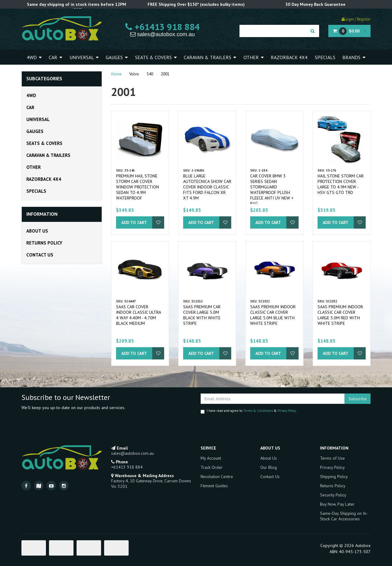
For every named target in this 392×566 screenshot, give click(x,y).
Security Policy (333, 495)
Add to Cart (134, 222)
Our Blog (269, 467)
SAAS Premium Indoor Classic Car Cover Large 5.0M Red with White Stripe (340, 315)
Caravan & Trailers (210, 57)
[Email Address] (273, 399)
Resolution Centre (217, 477)
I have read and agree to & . (249, 411)
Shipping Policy (334, 477)
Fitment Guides (214, 486)
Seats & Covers (156, 57)
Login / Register (356, 19)
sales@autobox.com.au (162, 34)
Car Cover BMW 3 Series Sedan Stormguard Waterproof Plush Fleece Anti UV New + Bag (272, 190)
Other (254, 57)
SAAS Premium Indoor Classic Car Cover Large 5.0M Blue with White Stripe (273, 315)
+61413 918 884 (162, 27)
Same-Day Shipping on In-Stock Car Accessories (344, 516)
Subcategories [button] (44, 79)
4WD (34, 57)
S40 (150, 74)
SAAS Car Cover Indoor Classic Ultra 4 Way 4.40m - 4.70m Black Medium (138, 315)
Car (55, 57)
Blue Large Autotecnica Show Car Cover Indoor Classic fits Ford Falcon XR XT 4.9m (207, 187)
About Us (37, 231)
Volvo (134, 74)
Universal (84, 57)
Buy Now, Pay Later (337, 504)
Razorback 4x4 (289, 57)
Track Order (212, 467)
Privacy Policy (287, 411)
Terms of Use (332, 458)
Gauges (117, 57)
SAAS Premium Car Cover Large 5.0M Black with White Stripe (202, 315)
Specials (325, 57)
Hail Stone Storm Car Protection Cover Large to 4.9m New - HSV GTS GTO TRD (341, 184)
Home (116, 74)
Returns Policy (44, 243)
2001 (165, 74)
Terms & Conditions (258, 411)
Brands (354, 57)
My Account (211, 458)
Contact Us (40, 255)
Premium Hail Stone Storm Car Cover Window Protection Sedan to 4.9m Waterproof (138, 187)
